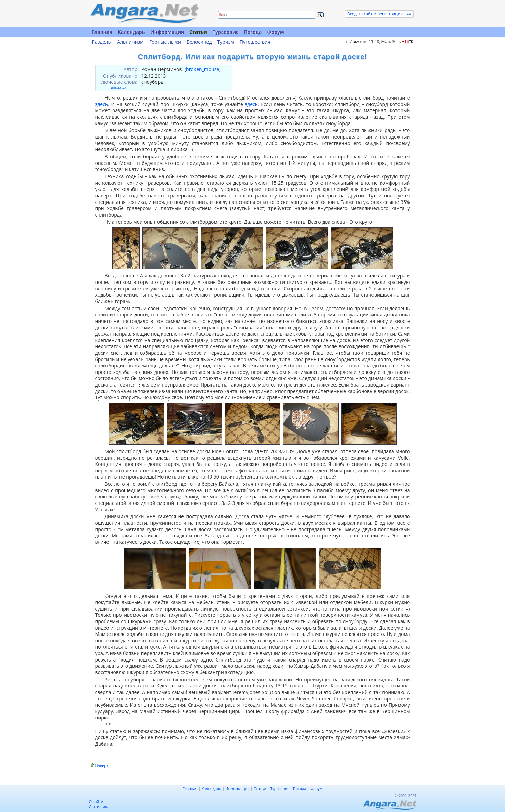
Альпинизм (130, 42)
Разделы (102, 42)
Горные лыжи (165, 42)
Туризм (226, 42)
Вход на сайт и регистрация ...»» (379, 14)
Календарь (131, 32)
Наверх (102, 765)
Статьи (198, 32)
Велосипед (199, 42)
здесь (102, 104)
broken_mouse (203, 69)
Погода (253, 32)
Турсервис (225, 32)
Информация (167, 32)
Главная (102, 32)
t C (406, 42)
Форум (275, 32)
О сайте (96, 802)
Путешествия (255, 42)
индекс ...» (119, 87)
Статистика (99, 806)
